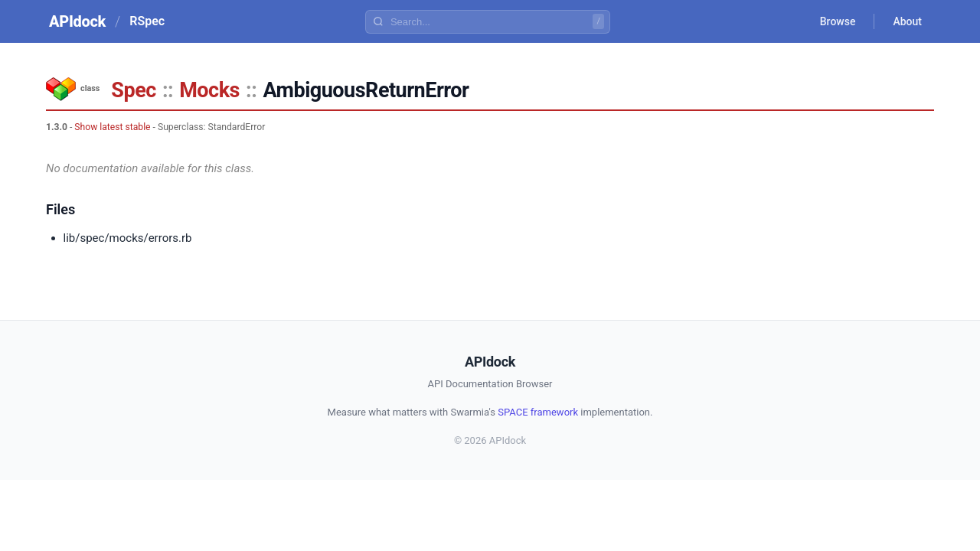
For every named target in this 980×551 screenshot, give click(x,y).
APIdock (77, 21)
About (907, 21)
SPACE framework (538, 412)
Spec (133, 90)
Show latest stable (112, 127)
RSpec (147, 21)
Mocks (209, 90)
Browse (838, 21)
